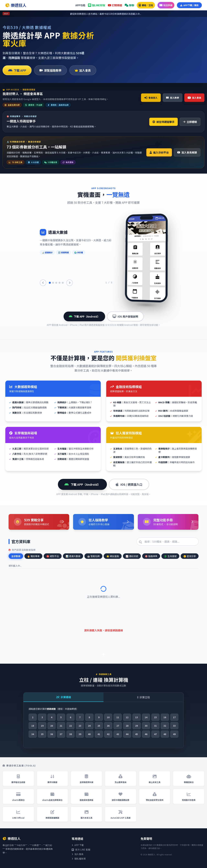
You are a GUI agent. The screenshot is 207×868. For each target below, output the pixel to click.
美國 (132, 32)
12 (127, 717)
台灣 (118, 32)
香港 (146, 32)
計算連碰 (64, 697)
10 (108, 717)
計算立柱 (144, 697)
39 (80, 734)
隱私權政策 (79, 859)
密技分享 (190, 556)
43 (118, 734)
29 (136, 726)
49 (174, 734)
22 (71, 726)
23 (80, 726)
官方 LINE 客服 (81, 850)
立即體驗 (190, 122)
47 (155, 734)
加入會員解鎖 (187, 152)
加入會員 (83, 70)
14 (146, 717)
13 (136, 717)
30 (146, 726)
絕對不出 (53, 556)
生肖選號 (170, 556)
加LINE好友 (97, 5)
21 (61, 726)
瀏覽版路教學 (50, 70)
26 (108, 726)
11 (118, 717)
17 (174, 717)
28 (127, 726)
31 (155, 726)
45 (136, 734)
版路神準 (151, 556)
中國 (161, 32)
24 (89, 726)
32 (165, 726)
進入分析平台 (159, 152)
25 (99, 726)
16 (165, 717)
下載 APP (17, 70)
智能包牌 (93, 556)
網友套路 (113, 556)
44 (127, 734)
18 (33, 726)
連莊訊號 (132, 556)
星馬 (175, 32)
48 (165, 734)
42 (108, 734)
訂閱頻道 (115, 5)
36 (52, 734)
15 (155, 717)
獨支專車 (33, 556)
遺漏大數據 (73, 556)
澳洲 (189, 32)
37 (61, 734)
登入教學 (173, 98)
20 (52, 726)
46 (146, 734)
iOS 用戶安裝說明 (125, 316)
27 (118, 726)
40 (89, 734)
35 (42, 734)
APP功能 (80, 5)
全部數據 (16, 556)
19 (42, 726)
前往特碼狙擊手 (163, 122)
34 (33, 734)
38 (71, 734)
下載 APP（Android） (84, 316)
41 (99, 734)
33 (174, 726)
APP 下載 (78, 845)
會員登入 (151, 98)
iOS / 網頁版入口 (129, 484)
